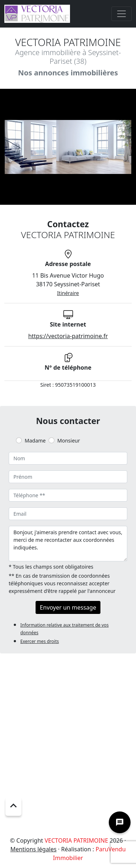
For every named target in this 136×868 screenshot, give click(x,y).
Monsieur (69, 441)
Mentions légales (33, 849)
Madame (35, 441)
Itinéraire (68, 293)
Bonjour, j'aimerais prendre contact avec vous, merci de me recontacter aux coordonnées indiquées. (68, 544)
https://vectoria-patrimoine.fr (68, 336)
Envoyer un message (68, 607)
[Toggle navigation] (121, 14)
